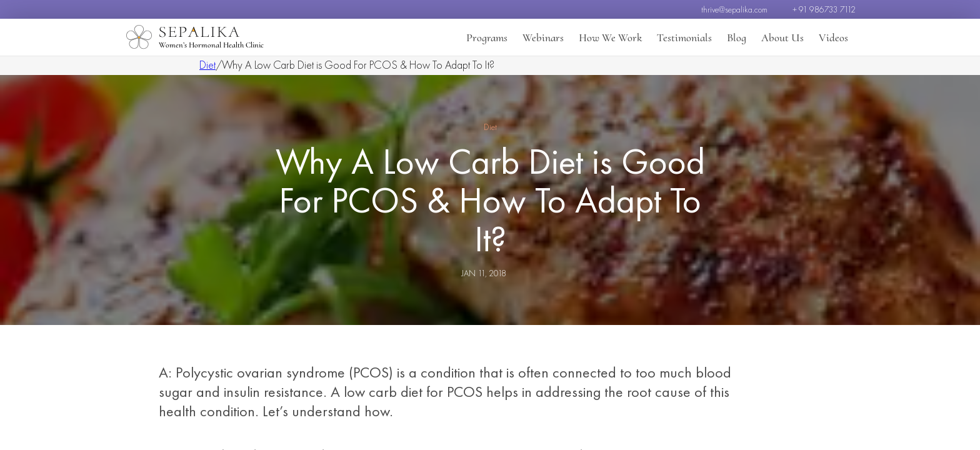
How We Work (610, 37)
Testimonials (684, 37)
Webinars (543, 37)
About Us (782, 37)
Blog (737, 37)
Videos (833, 37)
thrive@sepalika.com (734, 9)
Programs (487, 37)
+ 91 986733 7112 (824, 9)
